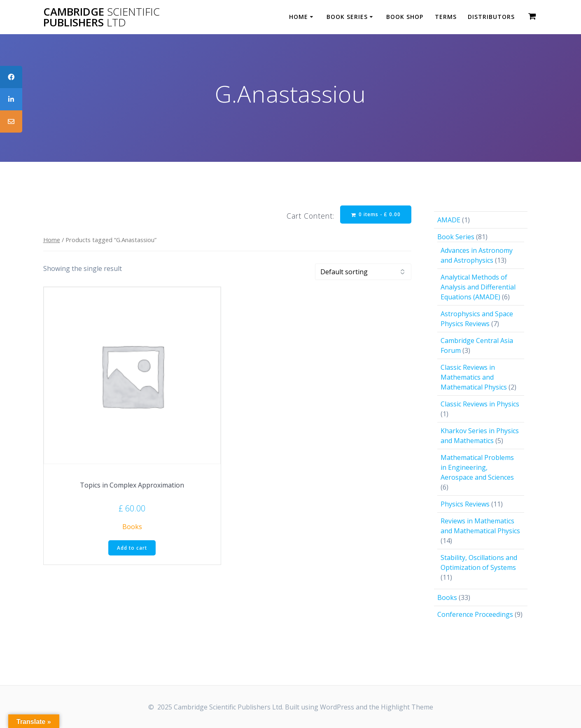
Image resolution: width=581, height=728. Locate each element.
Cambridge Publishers (101, 17)
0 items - (376, 215)
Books (132, 527)
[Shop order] (363, 272)
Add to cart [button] (132, 548)
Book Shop (405, 17)
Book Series (347, 17)
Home (299, 17)
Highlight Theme (407, 707)
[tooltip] (11, 77)
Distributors (491, 17)
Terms (446, 17)
